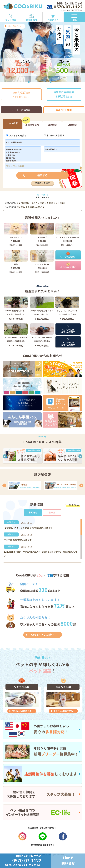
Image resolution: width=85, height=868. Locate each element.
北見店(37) (21, 156)
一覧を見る (73, 505)
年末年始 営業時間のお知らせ (30, 207)
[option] (42, 52)
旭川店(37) (21, 158)
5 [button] (47, 82)
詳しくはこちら (15, 26)
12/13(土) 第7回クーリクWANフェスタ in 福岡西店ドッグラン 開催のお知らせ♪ (41, 554)
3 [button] (41, 82)
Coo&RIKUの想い (42, 635)
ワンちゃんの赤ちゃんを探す (68, 329)
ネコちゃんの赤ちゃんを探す (68, 342)
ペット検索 (11, 17)
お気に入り (53, 17)
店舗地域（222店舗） (21, 150)
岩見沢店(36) (21, 161)
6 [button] (51, 82)
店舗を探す (32, 17)
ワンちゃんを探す (16, 135)
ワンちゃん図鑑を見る (22, 711)
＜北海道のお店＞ (21, 153)
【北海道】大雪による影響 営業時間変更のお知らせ (28, 528)
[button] (5, 456)
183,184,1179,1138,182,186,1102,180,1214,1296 (21, 155)
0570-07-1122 (65, 7)
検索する (42, 175)
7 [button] (54, 82)
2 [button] (38, 82)
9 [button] (60, 82)
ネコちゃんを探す (54, 135)
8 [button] (57, 82)
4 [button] (44, 82)
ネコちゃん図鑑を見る (63, 711)
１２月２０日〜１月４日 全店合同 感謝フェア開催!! (41, 203)
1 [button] (35, 82)
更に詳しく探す (42, 183)
